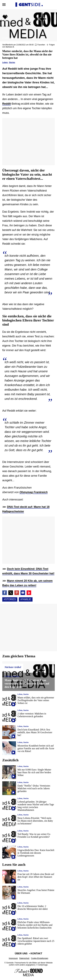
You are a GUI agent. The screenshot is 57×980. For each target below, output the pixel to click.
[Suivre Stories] (51, 45)
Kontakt (36, 954)
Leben (5, 62)
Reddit (7, 104)
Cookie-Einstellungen (40, 958)
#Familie (26, 599)
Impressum (13, 958)
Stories (12, 62)
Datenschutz (24, 958)
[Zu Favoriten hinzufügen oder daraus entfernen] (40, 45)
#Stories (10, 599)
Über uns (21, 954)
